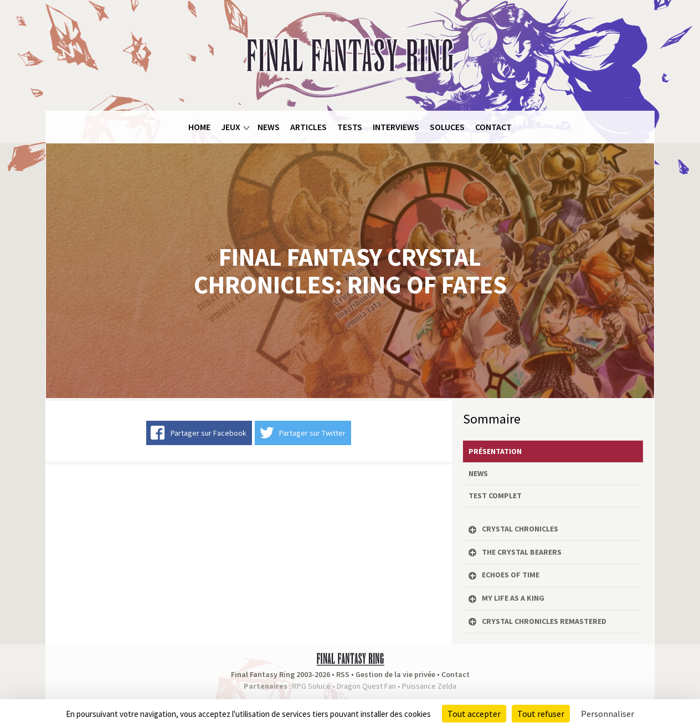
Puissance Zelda (429, 686)
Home (199, 127)
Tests (350, 127)
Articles (308, 127)
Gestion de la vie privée (395, 674)
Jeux (231, 127)
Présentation (495, 451)
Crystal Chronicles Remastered (544, 621)
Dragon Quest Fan (366, 686)
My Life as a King (513, 598)
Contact (493, 127)
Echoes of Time (511, 575)
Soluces (447, 127)
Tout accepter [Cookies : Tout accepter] (474, 714)
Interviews (396, 127)
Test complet (495, 495)
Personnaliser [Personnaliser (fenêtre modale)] (608, 714)
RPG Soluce (312, 686)
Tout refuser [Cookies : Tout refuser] (541, 714)
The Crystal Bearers (522, 552)
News (269, 127)
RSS (343, 674)
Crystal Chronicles (520, 529)
